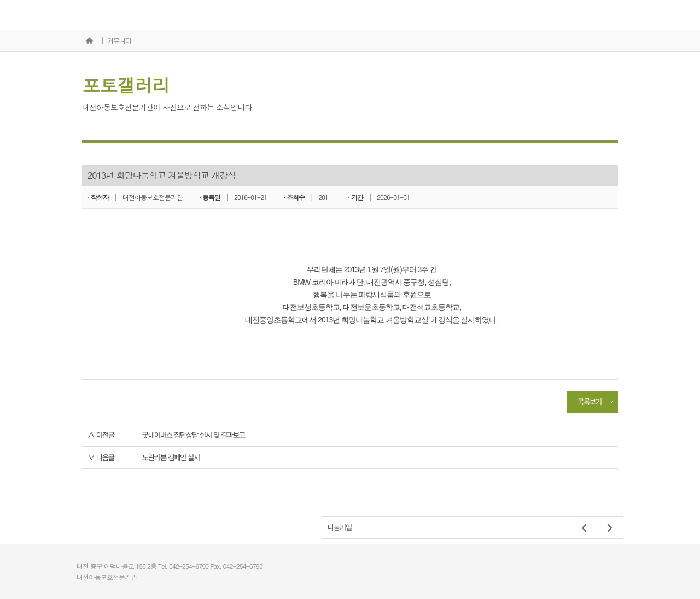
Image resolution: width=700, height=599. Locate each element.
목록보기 (590, 402)
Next (606, 528)
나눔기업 (340, 527)
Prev (585, 528)
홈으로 (89, 40)
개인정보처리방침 (598, 554)
